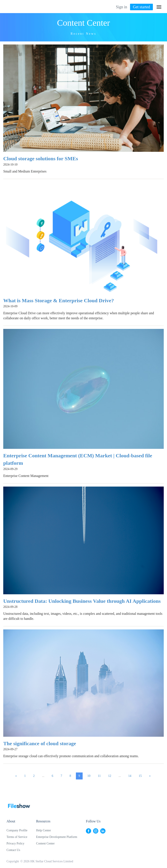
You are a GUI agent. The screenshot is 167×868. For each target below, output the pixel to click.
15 (140, 776)
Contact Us (13, 850)
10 (89, 776)
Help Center (43, 830)
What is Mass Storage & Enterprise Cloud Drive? (59, 301)
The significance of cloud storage (40, 743)
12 (110, 776)
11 (99, 776)
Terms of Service (17, 837)
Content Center (45, 843)
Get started (141, 7)
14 (130, 776)
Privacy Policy (15, 843)
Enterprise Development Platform (57, 837)
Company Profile (17, 830)
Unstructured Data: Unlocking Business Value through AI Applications (82, 601)
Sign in (122, 7)
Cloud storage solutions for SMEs (41, 159)
